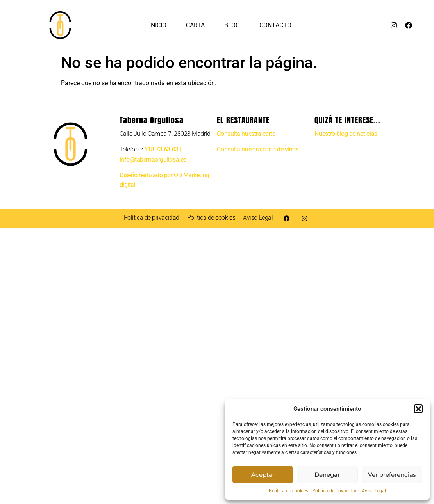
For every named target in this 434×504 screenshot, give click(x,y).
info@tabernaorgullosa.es (153, 159)
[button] (418, 409)
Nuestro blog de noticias (346, 134)
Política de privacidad (335, 491)
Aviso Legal (374, 491)
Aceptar (263, 475)
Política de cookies (288, 491)
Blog (232, 25)
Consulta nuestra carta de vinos (258, 149)
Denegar (327, 475)
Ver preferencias (392, 475)
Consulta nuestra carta (246, 134)
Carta (195, 25)
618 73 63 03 (161, 149)
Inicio (158, 25)
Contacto (275, 25)
